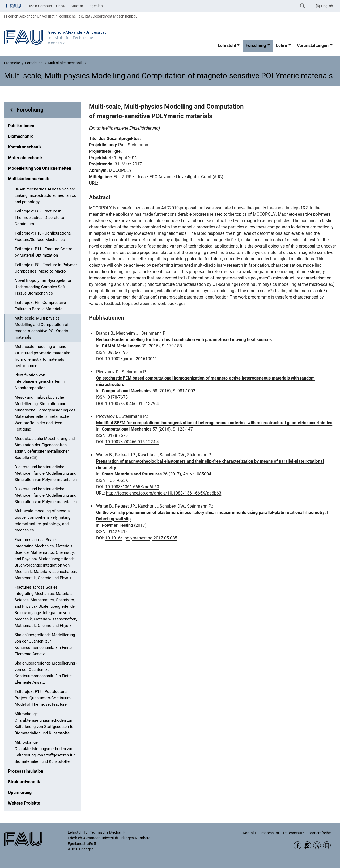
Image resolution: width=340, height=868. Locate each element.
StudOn (77, 6)
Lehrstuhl (227, 46)
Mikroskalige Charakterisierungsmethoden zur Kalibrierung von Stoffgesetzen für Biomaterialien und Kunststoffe (45, 724)
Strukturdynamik (24, 782)
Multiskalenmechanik (29, 179)
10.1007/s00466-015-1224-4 (132, 442)
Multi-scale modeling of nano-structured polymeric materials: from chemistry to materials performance (42, 356)
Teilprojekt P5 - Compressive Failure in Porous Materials (40, 306)
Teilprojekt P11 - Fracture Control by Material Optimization (44, 252)
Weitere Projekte (24, 803)
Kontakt (249, 833)
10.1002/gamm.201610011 (131, 359)
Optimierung (20, 792)
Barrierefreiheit (321, 833)
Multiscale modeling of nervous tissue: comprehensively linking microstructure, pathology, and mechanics (43, 521)
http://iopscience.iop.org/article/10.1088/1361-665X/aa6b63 (164, 493)
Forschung (256, 46)
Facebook (298, 845)
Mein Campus (41, 6)
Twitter (317, 845)
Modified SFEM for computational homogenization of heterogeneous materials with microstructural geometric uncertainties (214, 423)
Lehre (282, 46)
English (327, 6)
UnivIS (61, 6)
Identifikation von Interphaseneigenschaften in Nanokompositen (40, 381)
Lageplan (95, 6)
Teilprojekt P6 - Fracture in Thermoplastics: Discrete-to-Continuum (40, 218)
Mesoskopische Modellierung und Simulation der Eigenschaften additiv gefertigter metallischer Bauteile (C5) (45, 448)
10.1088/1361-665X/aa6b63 (132, 487)
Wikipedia (327, 845)
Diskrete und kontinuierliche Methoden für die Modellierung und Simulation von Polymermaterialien (46, 473)
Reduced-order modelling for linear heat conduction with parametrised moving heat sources (184, 340)
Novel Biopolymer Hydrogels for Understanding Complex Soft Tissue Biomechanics (43, 287)
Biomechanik (20, 136)
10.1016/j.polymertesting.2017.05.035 (141, 538)
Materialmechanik (25, 158)
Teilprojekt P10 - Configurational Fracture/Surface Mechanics (43, 236)
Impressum (270, 833)
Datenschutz (294, 833)
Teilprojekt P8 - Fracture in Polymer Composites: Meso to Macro (46, 268)
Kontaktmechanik (25, 147)
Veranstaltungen (313, 46)
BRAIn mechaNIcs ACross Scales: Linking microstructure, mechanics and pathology (45, 195)
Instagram (307, 845)
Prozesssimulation (26, 771)
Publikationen (21, 126)
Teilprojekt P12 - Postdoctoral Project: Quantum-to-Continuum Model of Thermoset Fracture (43, 698)
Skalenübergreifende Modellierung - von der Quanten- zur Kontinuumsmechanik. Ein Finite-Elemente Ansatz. (46, 644)
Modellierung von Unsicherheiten (40, 168)
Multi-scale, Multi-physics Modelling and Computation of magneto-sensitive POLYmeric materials (42, 328)
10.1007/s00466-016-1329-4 (132, 404)
